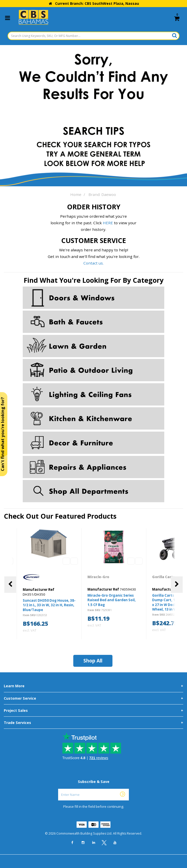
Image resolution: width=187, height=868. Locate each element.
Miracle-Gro (99, 577)
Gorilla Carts (164, 577)
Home (76, 194)
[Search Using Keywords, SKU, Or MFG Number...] (93, 36)
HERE (108, 223)
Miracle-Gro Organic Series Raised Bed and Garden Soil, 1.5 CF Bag (112, 600)
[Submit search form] (174, 35)
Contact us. (93, 263)
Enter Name (95, 789)
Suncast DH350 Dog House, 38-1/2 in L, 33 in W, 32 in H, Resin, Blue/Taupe (49, 605)
